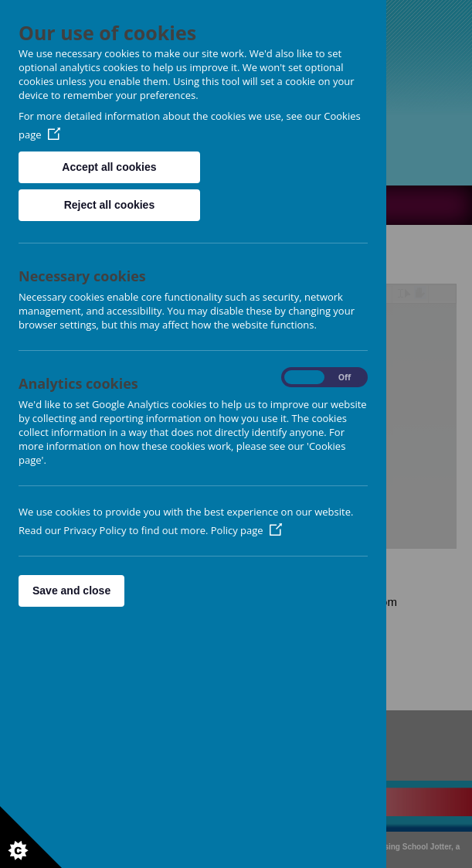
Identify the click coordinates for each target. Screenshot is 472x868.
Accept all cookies (109, 167)
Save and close (71, 591)
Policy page (246, 530)
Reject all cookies (110, 205)
